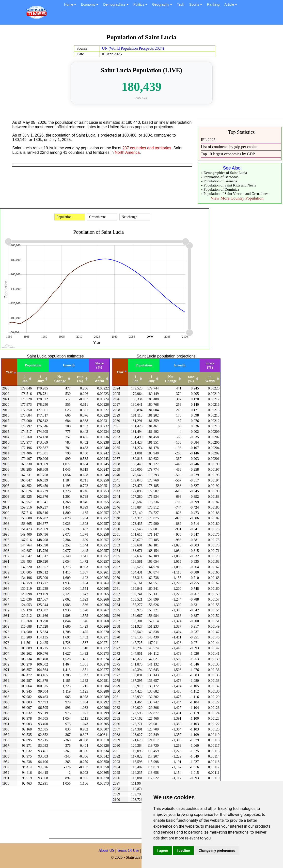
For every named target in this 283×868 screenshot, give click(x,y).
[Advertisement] (139, 824)
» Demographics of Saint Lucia (224, 173)
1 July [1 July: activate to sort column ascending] (41, 379)
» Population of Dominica (220, 189)
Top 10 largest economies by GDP (228, 154)
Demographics (116, 4)
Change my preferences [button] (217, 851)
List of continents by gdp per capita (229, 147)
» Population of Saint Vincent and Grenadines (235, 194)
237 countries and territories (147, 148)
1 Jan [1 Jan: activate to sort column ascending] (25, 379)
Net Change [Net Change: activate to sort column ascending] (60, 379)
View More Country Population (237, 198)
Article (231, 4)
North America (127, 152)
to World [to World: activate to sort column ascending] (99, 379)
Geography (162, 4)
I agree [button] (163, 851)
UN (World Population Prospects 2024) (133, 48)
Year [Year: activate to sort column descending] (120, 372)
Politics (140, 4)
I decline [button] (183, 851)
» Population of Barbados (220, 177)
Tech (181, 4)
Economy (90, 4)
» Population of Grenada (219, 181)
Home (70, 4)
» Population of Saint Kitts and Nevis (228, 185)
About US (106, 850)
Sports (196, 4)
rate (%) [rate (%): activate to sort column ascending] (80, 379)
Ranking (213, 4)
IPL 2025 (208, 140)
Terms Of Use (128, 850)
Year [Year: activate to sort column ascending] (9, 372)
